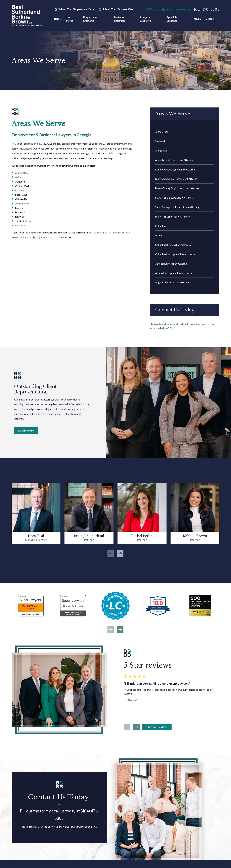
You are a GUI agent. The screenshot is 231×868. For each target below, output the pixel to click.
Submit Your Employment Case (76, 9)
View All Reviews (157, 727)
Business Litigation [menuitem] (119, 19)
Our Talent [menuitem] (69, 19)
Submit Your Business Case (118, 9)
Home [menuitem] (57, 19)
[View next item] (120, 629)
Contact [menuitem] (210, 19)
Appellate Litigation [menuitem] (172, 19)
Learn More (26, 431)
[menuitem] (184, 132)
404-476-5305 (206, 9)
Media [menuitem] (197, 19)
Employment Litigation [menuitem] (90, 19)
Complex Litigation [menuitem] (146, 19)
